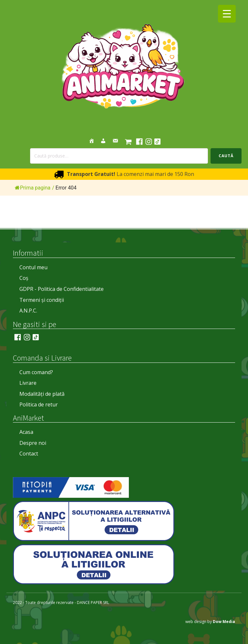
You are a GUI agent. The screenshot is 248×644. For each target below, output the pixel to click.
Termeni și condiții (42, 300)
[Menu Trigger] (227, 14)
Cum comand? (36, 372)
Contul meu (33, 267)
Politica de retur (39, 404)
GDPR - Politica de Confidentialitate (62, 289)
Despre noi (33, 443)
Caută (226, 156)
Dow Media (224, 622)
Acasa (26, 432)
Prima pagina (33, 188)
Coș (24, 278)
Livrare (28, 383)
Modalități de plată (42, 394)
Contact (29, 454)
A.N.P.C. (28, 311)
